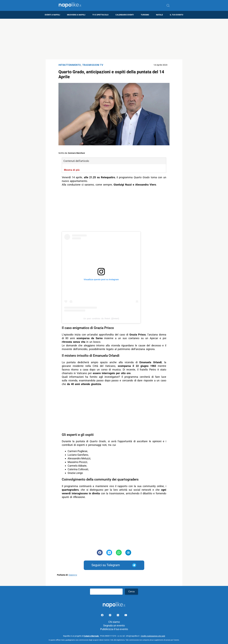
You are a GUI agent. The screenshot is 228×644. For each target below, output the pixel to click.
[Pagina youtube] (126, 616)
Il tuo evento (177, 15)
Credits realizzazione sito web (153, 636)
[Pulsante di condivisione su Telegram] (128, 553)
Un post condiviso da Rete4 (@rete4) (101, 319)
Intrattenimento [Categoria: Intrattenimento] (70, 65)
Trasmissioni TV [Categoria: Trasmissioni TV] (93, 65)
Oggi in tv (73, 575)
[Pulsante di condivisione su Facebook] (100, 553)
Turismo (145, 15)
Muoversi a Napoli (76, 15)
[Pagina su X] (118, 616)
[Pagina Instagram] (110, 616)
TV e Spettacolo (100, 15)
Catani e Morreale (92, 636)
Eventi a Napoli (52, 15)
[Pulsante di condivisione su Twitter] (109, 553)
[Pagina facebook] (103, 616)
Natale (159, 15)
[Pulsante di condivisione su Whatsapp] (119, 553)
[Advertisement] (114, 39)
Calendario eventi (125, 15)
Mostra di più (72, 170)
